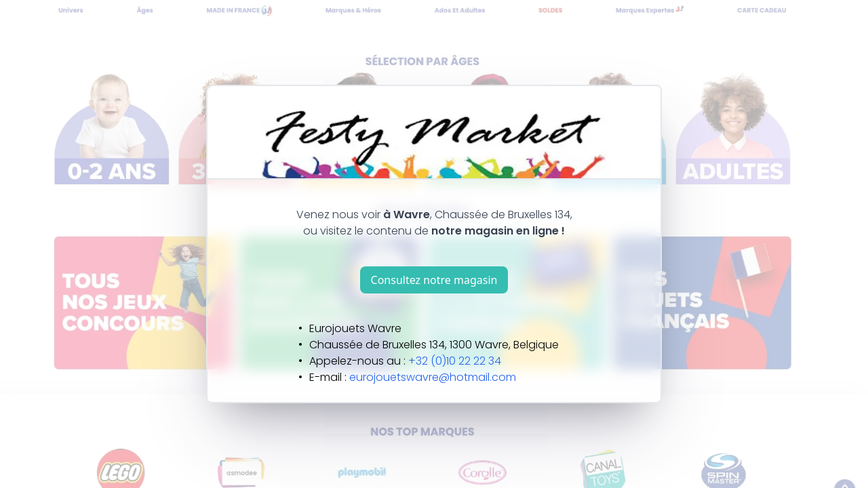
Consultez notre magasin (434, 280)
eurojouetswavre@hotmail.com (433, 377)
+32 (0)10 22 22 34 (455, 361)
